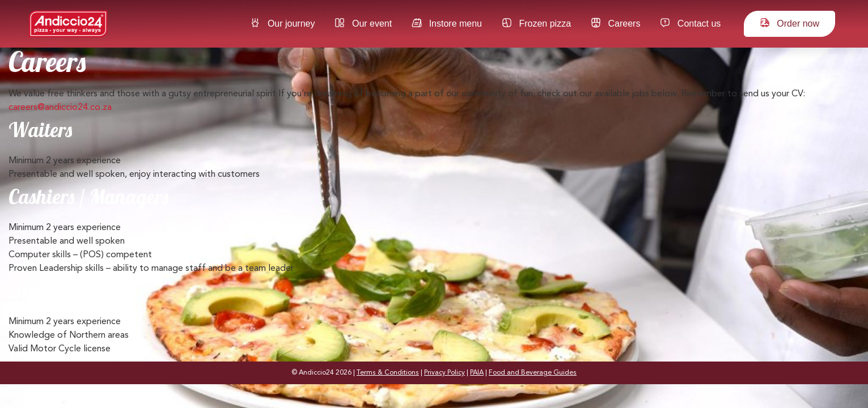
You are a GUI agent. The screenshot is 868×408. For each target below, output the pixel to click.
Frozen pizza (536, 23)
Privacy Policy (444, 373)
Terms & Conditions (388, 373)
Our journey (282, 23)
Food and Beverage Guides (533, 373)
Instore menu (447, 23)
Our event (363, 23)
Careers (615, 23)
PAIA (477, 373)
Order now (789, 23)
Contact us (690, 23)
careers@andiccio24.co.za (60, 108)
